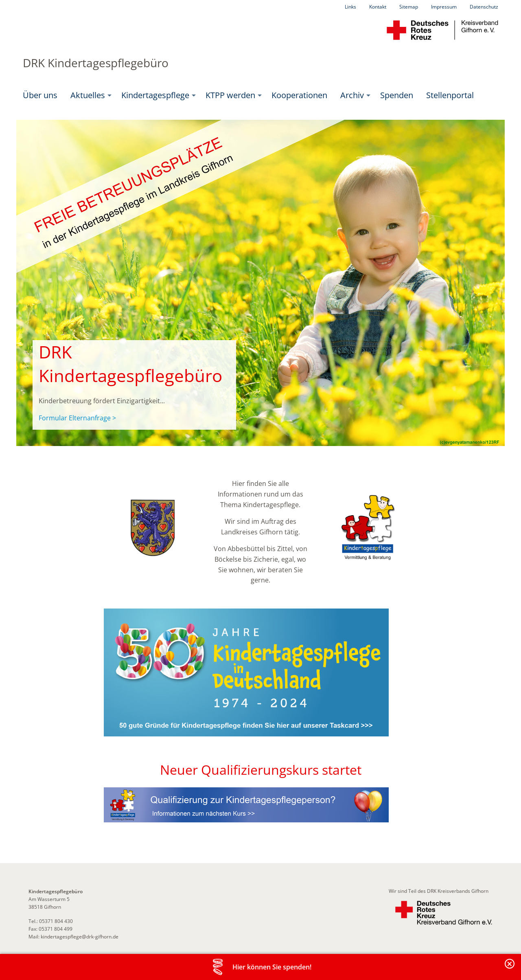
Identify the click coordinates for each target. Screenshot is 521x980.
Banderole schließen (510, 968)
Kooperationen (299, 95)
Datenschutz (484, 7)
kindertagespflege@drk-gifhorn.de (80, 937)
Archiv (352, 95)
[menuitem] (40, 95)
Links (350, 7)
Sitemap (409, 7)
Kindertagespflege (155, 95)
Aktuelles (88, 95)
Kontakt (378, 7)
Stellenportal (450, 95)
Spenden (397, 95)
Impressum (444, 7)
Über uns (40, 95)
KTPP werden (230, 95)
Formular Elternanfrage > (77, 418)
